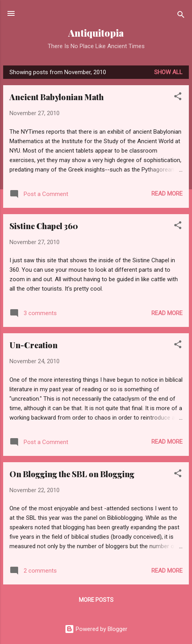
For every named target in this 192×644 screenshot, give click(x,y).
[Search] (181, 16)
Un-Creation (34, 345)
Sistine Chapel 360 (44, 226)
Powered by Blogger (96, 629)
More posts (96, 600)
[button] (178, 98)
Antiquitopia (96, 33)
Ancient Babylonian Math (57, 97)
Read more (167, 194)
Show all (168, 72)
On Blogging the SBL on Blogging (72, 474)
